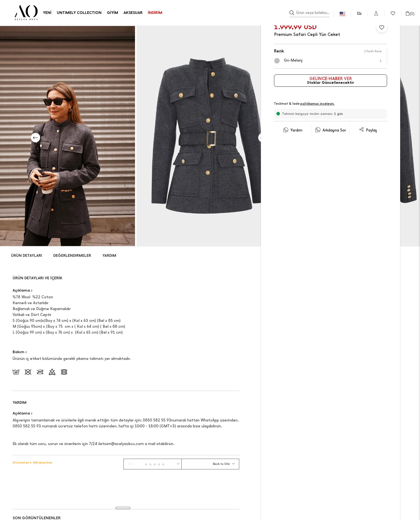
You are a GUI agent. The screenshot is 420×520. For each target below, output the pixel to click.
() (410, 14)
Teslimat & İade (305, 104)
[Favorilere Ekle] (382, 27)
